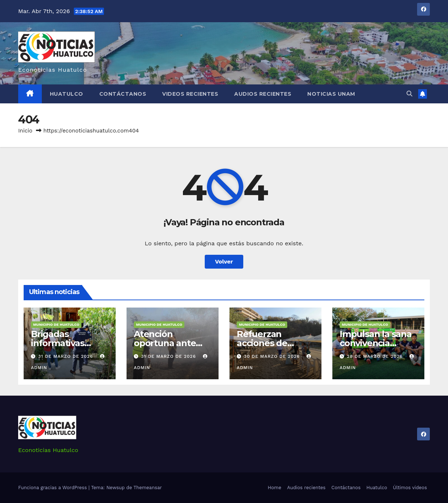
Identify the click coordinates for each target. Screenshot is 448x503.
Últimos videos (410, 488)
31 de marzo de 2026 (67, 356)
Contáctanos (123, 94)
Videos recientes (190, 94)
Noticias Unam (331, 94)
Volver (224, 262)
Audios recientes (263, 94)
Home (274, 488)
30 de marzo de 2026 (273, 356)
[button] (409, 94)
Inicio (25, 131)
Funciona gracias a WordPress (53, 488)
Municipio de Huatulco (56, 324)
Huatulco (67, 94)
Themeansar (148, 488)
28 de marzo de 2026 (376, 356)
